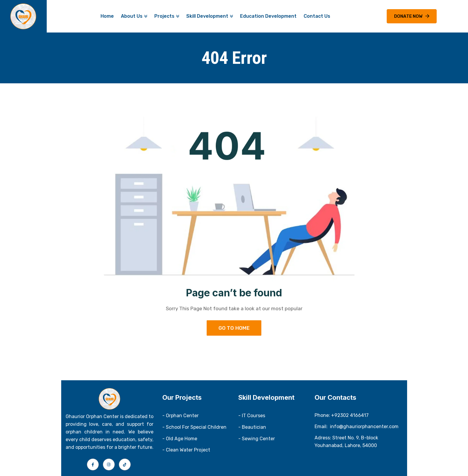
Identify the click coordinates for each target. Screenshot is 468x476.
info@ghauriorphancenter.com (364, 427)
